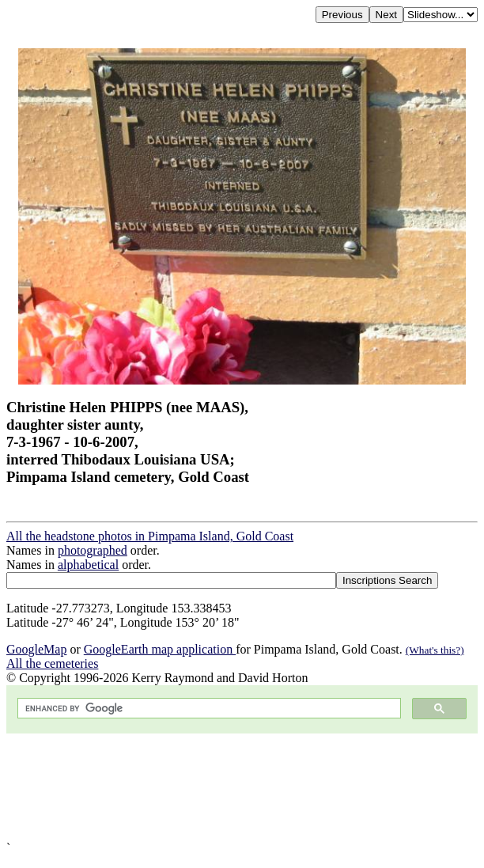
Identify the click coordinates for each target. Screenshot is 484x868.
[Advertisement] (242, 787)
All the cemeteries (52, 663)
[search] (208, 709)
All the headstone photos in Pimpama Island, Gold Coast (150, 536)
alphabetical (88, 565)
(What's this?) (435, 650)
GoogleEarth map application (160, 649)
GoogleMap (36, 649)
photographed (93, 550)
